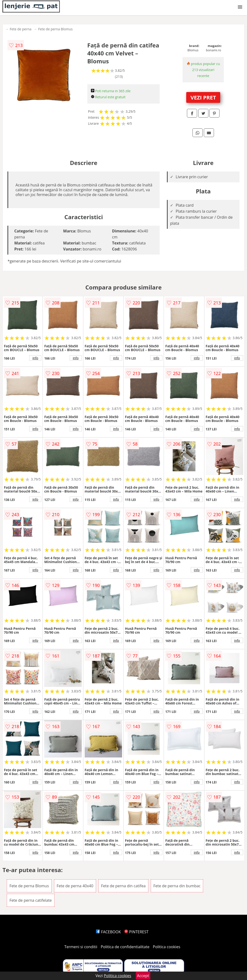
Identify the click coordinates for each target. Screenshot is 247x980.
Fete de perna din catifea (123, 886)
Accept (143, 976)
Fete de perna (21, 29)
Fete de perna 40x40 (75, 886)
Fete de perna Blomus (55, 29)
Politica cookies (167, 947)
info (35, 358)
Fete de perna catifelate (31, 900)
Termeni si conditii (81, 947)
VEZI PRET (203, 97)
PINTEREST (136, 932)
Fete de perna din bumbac (177, 886)
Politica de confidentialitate (125, 947)
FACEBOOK (108, 932)
